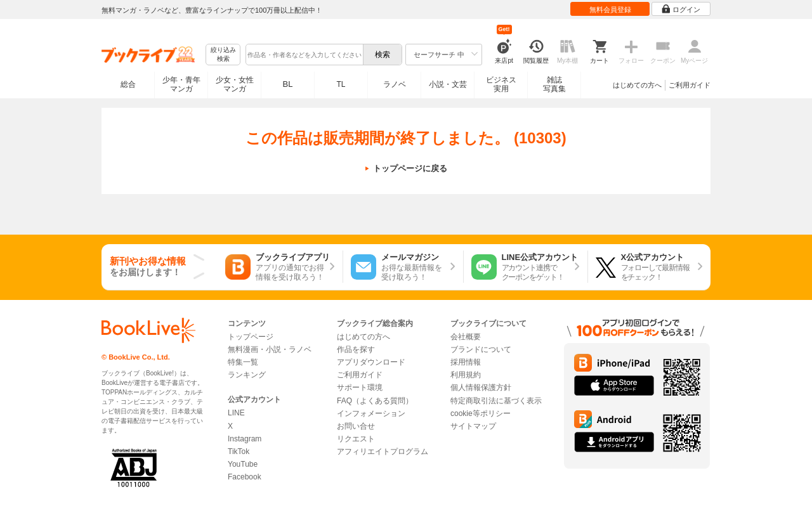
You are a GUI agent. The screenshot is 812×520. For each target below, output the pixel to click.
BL (288, 84)
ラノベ (395, 84)
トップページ (251, 337)
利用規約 (466, 375)
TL (341, 84)
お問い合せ (356, 426)
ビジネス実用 (501, 84)
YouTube (243, 464)
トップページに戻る (410, 168)
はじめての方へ (637, 85)
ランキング (247, 375)
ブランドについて (481, 349)
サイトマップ (473, 426)
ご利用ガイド (690, 85)
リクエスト (356, 439)
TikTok (239, 452)
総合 (128, 84)
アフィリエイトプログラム (383, 452)
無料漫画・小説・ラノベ (270, 349)
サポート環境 (360, 387)
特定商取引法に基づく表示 (496, 401)
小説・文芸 (448, 84)
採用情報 (466, 362)
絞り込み (223, 55)
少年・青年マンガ (181, 84)
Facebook (245, 477)
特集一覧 (243, 362)
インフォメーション (371, 413)
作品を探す (356, 349)
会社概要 (466, 337)
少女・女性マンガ (235, 84)
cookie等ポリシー (481, 413)
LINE (236, 413)
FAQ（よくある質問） (375, 401)
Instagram (245, 439)
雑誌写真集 (554, 84)
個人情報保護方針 (481, 387)
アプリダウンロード (371, 362)
